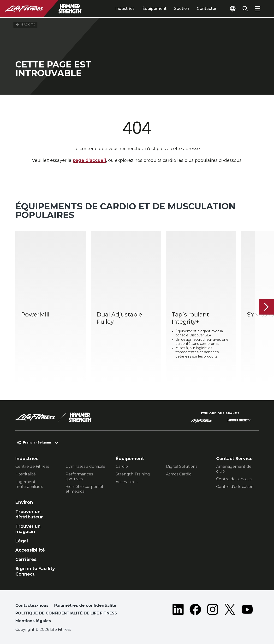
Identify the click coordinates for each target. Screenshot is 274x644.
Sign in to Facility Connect (35, 571)
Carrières (26, 559)
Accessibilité (30, 550)
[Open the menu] (258, 9)
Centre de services (234, 479)
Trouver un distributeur (29, 514)
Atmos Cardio (179, 474)
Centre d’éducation (235, 487)
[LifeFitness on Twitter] (230, 614)
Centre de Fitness (32, 466)
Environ (24, 502)
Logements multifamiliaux (29, 484)
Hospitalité (26, 474)
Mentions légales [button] (33, 621)
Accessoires (126, 482)
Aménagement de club (234, 469)
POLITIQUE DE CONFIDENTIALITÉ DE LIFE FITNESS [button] (66, 613)
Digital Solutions (182, 466)
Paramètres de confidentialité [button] (85, 605)
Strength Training (133, 474)
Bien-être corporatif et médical (84, 489)
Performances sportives (79, 477)
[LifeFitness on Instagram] (213, 614)
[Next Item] (266, 307)
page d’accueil (89, 160)
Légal (22, 541)
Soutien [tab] (182, 9)
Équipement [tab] (154, 9)
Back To (25, 25)
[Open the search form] (245, 9)
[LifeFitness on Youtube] (247, 614)
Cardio (122, 466)
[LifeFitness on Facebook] (195, 614)
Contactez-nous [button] (32, 605)
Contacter (207, 9)
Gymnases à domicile (85, 466)
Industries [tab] (125, 9)
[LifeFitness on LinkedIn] (178, 614)
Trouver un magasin (28, 529)
